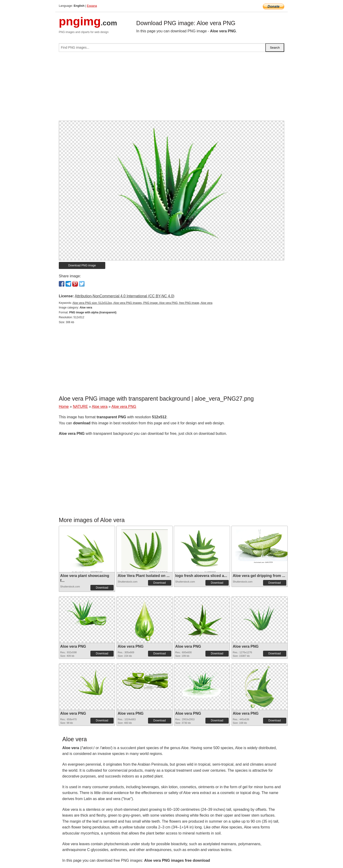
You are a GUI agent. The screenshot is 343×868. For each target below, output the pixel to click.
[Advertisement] (171, 88)
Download (102, 588)
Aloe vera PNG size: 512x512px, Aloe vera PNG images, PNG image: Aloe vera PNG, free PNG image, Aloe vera (142, 303)
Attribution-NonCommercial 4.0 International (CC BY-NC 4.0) (124, 296)
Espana (92, 6)
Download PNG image (82, 265)
